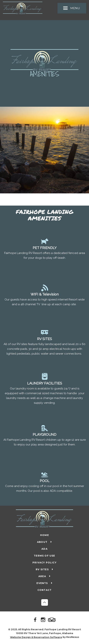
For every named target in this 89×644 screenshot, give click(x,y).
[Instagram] (44, 620)
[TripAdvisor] (52, 620)
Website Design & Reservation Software (36, 637)
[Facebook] (36, 620)
